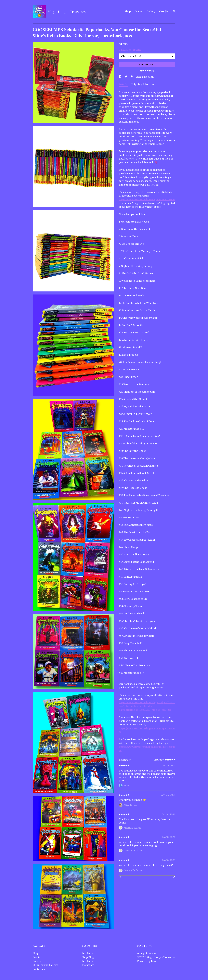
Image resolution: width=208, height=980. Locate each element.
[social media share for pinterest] (132, 77)
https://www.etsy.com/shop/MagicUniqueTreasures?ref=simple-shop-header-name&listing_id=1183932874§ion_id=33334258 (147, 706)
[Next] (174, 877)
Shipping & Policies (143, 84)
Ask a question (145, 77)
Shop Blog (88, 957)
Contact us (39, 969)
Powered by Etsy (147, 961)
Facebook (87, 953)
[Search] (174, 12)
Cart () (163, 11)
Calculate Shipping (130, 50)
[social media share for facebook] (120, 77)
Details (124, 84)
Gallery (151, 11)
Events (139, 11)
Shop (128, 11)
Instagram (88, 965)
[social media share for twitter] (126, 77)
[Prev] (120, 877)
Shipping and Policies (45, 965)
